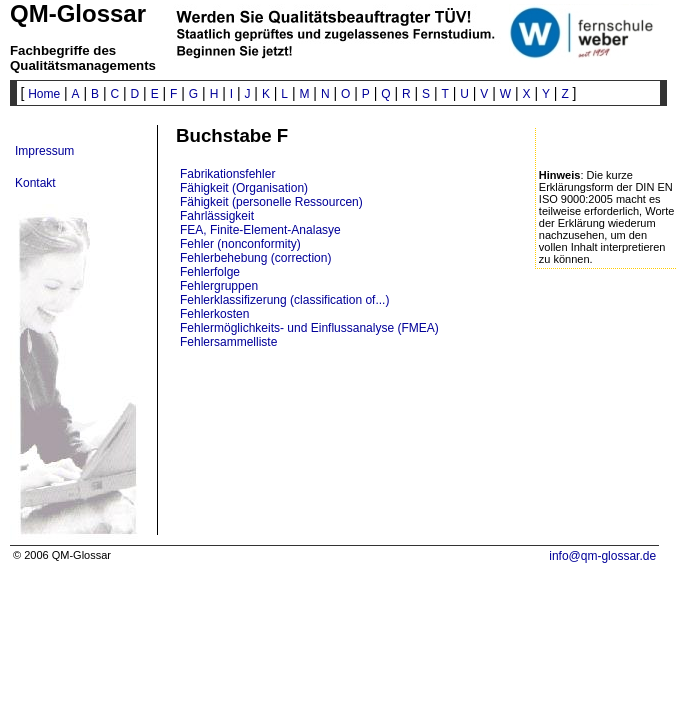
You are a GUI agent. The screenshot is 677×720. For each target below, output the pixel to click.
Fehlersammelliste (228, 342)
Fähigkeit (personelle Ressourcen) (271, 202)
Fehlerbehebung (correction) (255, 258)
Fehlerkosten (214, 314)
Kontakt (35, 183)
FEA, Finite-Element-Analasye (260, 230)
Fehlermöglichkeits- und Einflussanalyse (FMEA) (309, 328)
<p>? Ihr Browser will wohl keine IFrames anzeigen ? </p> (389, 450)
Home (44, 94)
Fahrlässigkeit (217, 216)
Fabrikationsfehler (227, 174)
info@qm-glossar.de (602, 556)
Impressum (44, 151)
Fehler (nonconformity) (240, 244)
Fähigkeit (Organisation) (244, 188)
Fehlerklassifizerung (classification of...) (284, 300)
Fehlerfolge (210, 272)
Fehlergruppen (219, 286)
